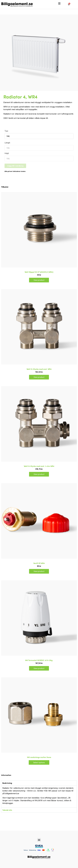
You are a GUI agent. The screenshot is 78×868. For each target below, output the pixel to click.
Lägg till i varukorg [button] (15, 166)
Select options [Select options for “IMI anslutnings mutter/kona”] (39, 762)
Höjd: (7, 153)
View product (39, 280)
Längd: (7, 143)
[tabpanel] (39, 796)
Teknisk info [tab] (7, 810)
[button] (59, 4)
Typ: (6, 131)
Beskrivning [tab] (7, 783)
